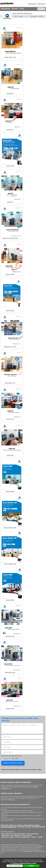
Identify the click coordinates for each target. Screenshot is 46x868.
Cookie (34, 836)
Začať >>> (12, 800)
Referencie (34, 16)
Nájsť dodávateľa (7, 833)
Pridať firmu (5, 835)
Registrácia (41, 4)
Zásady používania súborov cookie (25, 863)
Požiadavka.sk (28, 851)
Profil (15, 16)
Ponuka (20, 16)
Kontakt (40, 836)
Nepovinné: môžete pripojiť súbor (12, 756)
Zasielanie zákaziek (8, 836)
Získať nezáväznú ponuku (13, 763)
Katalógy (27, 16)
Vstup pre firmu (27, 835)
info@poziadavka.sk (9, 827)
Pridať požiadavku (32, 833)
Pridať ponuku (15, 835)
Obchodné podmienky (22, 836)
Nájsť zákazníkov (19, 833)
